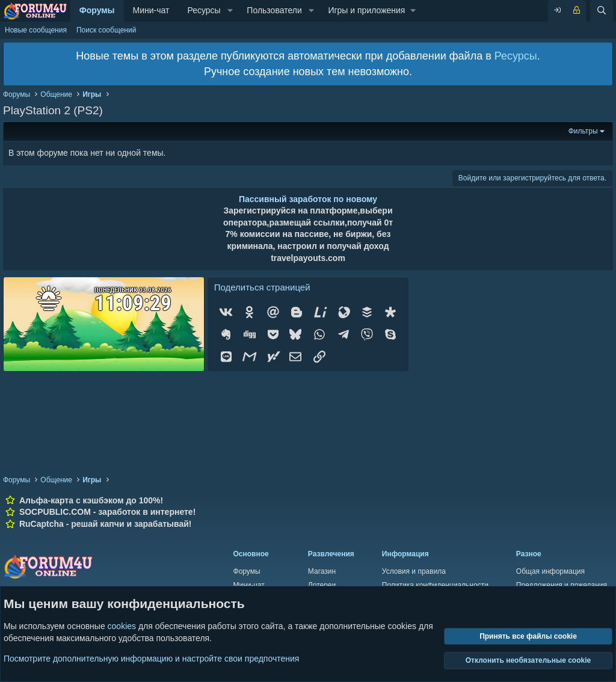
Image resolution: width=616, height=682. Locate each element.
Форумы (97, 10)
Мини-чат (151, 10)
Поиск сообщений (106, 30)
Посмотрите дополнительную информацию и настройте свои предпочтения (151, 658)
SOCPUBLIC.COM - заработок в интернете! (107, 512)
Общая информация (550, 571)
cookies (122, 626)
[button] (230, 11)
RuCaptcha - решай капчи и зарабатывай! (106, 524)
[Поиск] (602, 11)
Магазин (322, 571)
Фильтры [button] (583, 131)
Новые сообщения (36, 30)
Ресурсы (204, 10)
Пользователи (274, 10)
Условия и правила (414, 571)
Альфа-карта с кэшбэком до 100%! (91, 500)
